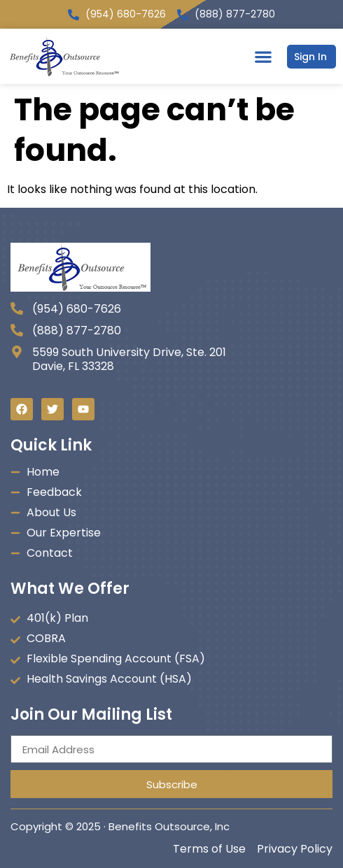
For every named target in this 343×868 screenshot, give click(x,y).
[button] (263, 56)
